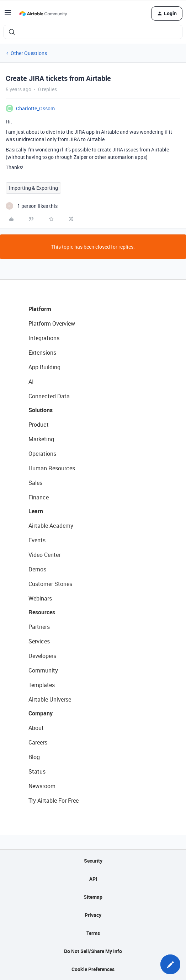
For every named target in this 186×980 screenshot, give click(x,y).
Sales (35, 483)
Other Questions (29, 53)
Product (39, 425)
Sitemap (93, 897)
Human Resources (52, 468)
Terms (93, 933)
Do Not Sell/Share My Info (93, 951)
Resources (42, 612)
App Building (44, 367)
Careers (38, 742)
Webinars (40, 598)
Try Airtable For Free (54, 801)
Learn (36, 511)
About (36, 728)
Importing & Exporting (33, 188)
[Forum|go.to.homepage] (43, 13)
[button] (8, 15)
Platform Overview (52, 323)
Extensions (42, 353)
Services (39, 641)
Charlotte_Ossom (35, 108)
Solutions (41, 410)
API (93, 879)
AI (31, 382)
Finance (39, 497)
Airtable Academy (51, 526)
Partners (39, 627)
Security (93, 861)
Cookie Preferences (93, 969)
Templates (42, 685)
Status (37, 771)
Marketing (41, 439)
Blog (34, 757)
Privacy (93, 915)
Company (41, 713)
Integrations (44, 338)
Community (43, 670)
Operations (42, 454)
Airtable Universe (50, 699)
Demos (37, 569)
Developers (42, 656)
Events (37, 540)
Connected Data (49, 396)
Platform (40, 309)
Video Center (44, 555)
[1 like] (32, 206)
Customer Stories (50, 584)
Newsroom (42, 786)
